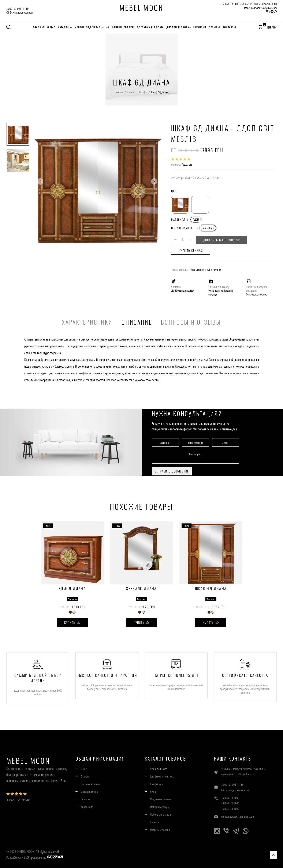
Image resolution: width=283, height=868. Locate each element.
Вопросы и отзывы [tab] (191, 322)
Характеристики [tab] (87, 322)
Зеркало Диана (141, 589)
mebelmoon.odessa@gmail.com (260, 8)
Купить (72, 623)
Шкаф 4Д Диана (211, 589)
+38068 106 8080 (230, 4)
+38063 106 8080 (249, 4)
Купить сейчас (191, 251)
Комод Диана (72, 589)
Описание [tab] (137, 322)
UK (275, 27)
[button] (260, 27)
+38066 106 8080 (268, 4)
